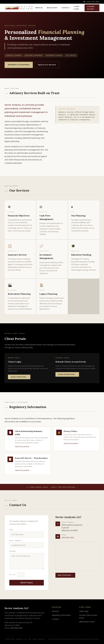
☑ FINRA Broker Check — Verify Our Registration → (52, 487)
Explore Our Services (48, 65)
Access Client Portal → (19, 377)
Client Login (77, 8)
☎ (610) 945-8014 (91, 2)
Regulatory (52, 8)
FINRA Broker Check (87, 622)
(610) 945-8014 (68, 538)
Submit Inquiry (27, 583)
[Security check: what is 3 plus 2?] (21, 575)
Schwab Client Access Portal (88, 617)
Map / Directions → (65, 575)
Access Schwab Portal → (67, 374)
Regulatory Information (61, 615)
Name (11, 530)
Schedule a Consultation (19, 65)
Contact (66, 8)
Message (12, 551)
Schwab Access (91, 8)
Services (39, 8)
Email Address (15, 541)
